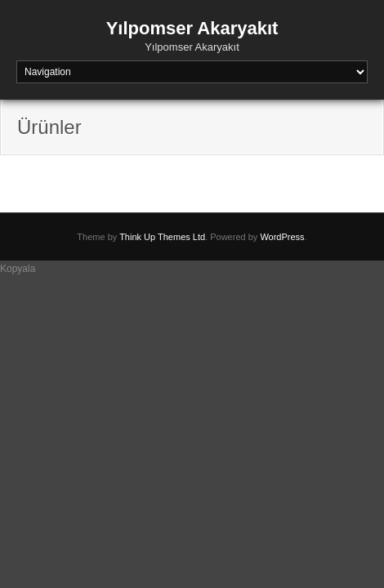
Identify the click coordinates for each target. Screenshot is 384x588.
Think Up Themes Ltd (162, 237)
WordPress (282, 237)
